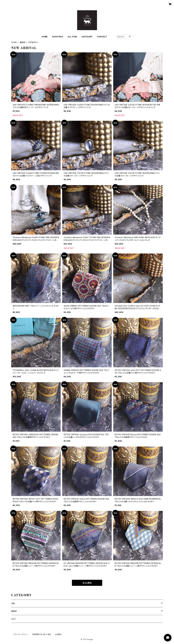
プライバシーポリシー (21, 634)
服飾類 (22, 42)
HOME (45, 37)
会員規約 (58, 634)
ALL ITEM (72, 37)
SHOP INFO (58, 37)
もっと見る (87, 583)
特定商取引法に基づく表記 (42, 634)
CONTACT (102, 37)
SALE (14, 619)
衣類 (13, 603)
